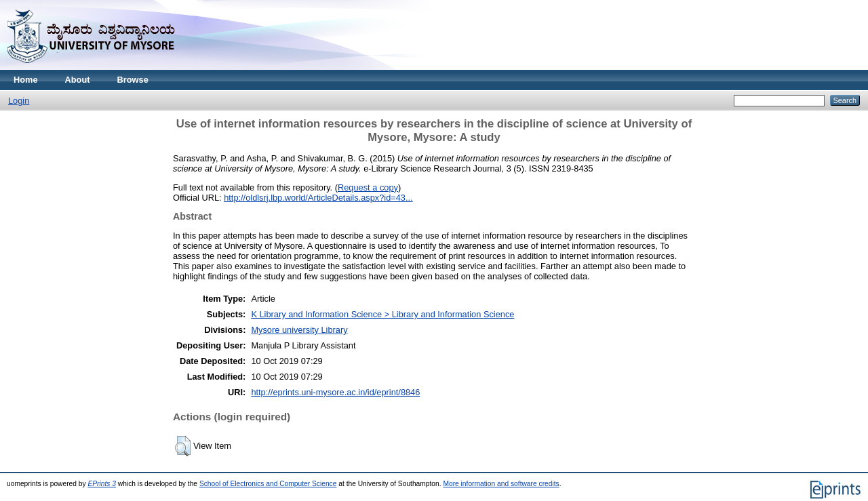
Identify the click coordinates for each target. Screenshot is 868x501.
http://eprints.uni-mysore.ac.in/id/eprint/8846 (335, 392)
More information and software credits (501, 484)
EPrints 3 (102, 484)
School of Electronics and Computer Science (268, 484)
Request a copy (368, 187)
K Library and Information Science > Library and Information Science (382, 314)
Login (19, 101)
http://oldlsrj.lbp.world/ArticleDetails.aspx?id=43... (318, 198)
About (78, 80)
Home (26, 80)
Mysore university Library (299, 330)
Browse (133, 80)
